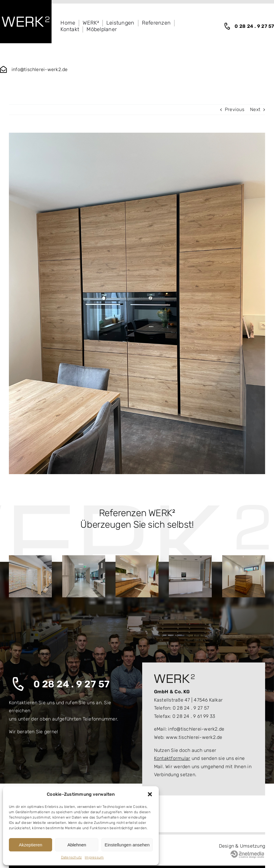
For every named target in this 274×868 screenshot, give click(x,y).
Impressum (94, 857)
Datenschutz (72, 857)
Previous (235, 109)
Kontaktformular (172, 758)
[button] (150, 794)
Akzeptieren (30, 845)
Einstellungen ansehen (127, 845)
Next (255, 109)
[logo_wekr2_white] (26, 19)
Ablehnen (77, 845)
